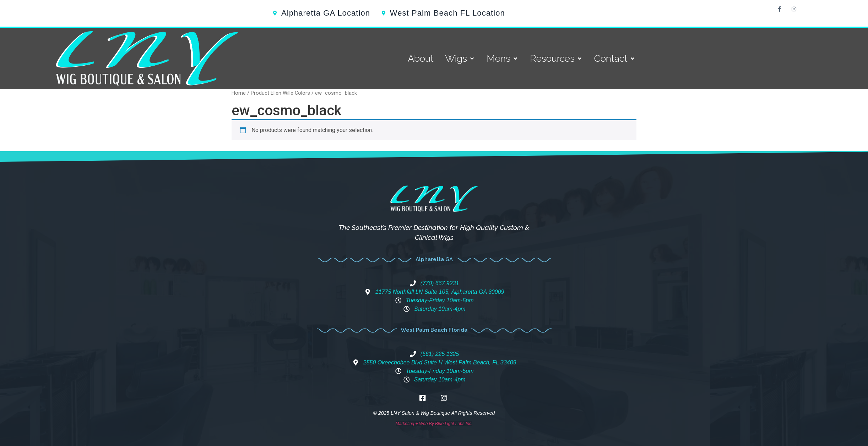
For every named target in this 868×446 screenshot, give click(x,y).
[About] (421, 59)
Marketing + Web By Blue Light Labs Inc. (434, 424)
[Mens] (503, 59)
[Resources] (556, 59)
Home (239, 93)
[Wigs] (460, 59)
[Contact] (615, 59)
